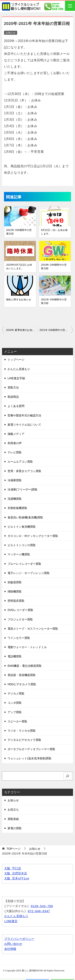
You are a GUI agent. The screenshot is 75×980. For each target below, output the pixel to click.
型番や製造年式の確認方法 (24, 415)
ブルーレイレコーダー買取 (24, 564)
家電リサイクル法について (24, 425)
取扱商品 (13, 397)
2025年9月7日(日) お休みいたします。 (19, 267)
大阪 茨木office (17, 879)
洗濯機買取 (15, 499)
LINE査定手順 (16, 378)
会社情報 (10, 949)
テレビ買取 (15, 452)
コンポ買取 (15, 703)
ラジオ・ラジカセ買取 (22, 731)
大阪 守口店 (13, 869)
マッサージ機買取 (19, 554)
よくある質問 (16, 406)
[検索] (68, 776)
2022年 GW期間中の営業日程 (19, 232)
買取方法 (13, 388)
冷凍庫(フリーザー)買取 (22, 489)
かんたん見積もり (19, 369)
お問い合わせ (13, 944)
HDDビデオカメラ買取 (22, 684)
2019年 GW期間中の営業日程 (54, 267)
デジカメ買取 (16, 693)
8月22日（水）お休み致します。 (54, 232)
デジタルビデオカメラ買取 (24, 740)
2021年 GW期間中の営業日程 (54, 301)
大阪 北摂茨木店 (16, 874)
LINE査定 (11, 921)
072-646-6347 (39, 911)
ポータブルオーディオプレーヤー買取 (31, 749)
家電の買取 (15, 828)
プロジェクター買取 (20, 619)
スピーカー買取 (17, 721)
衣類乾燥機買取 (17, 508)
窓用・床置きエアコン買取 (24, 471)
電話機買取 (15, 656)
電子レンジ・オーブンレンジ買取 (29, 573)
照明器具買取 (16, 601)
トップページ (16, 360)
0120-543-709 (42, 906)
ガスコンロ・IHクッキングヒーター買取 (33, 536)
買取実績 (13, 819)
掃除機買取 (15, 591)
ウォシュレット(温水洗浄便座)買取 (29, 758)
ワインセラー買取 (19, 638)
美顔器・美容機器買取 (22, 675)
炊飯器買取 (15, 582)
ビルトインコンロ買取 (22, 545)
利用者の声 (15, 443)
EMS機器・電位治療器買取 (25, 666)
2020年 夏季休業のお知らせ (22, 330)
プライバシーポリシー (19, 939)
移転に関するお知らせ (19, 300)
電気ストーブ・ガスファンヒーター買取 (33, 629)
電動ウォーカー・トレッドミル (27, 647)
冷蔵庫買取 (15, 480)
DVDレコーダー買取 (20, 610)
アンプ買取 (15, 712)
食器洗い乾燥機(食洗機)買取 (25, 517)
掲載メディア (16, 434)
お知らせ (11, 33)
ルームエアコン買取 (20, 462)
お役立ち (13, 810)
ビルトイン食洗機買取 (22, 527)
